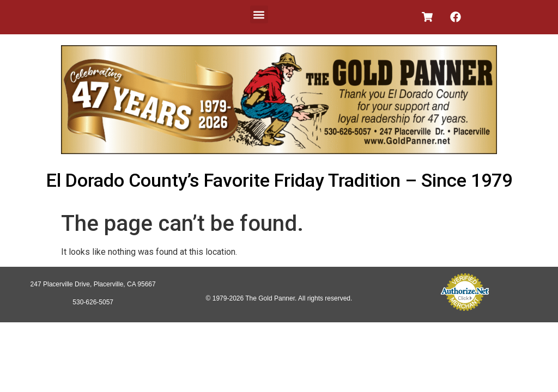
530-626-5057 (93, 302)
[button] (259, 14)
